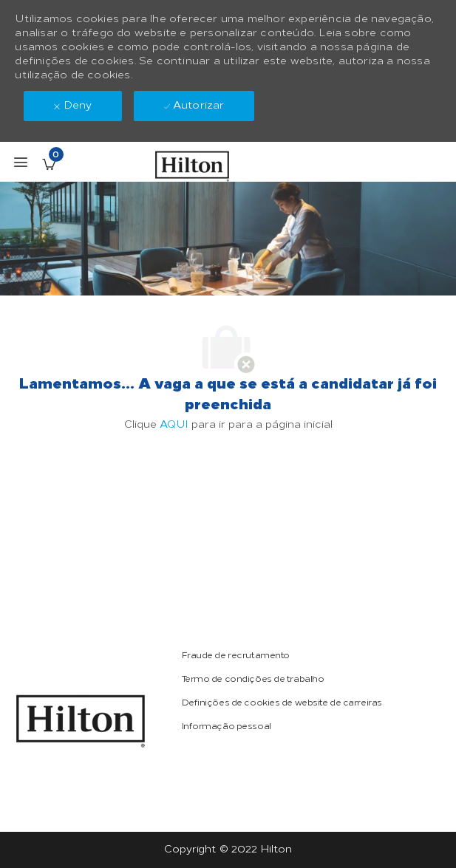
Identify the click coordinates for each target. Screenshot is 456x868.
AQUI (174, 424)
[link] (81, 721)
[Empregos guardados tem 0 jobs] (49, 164)
